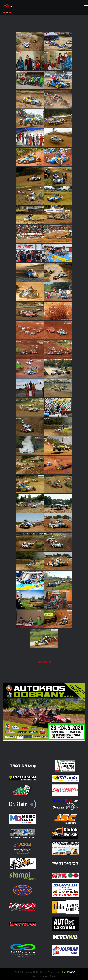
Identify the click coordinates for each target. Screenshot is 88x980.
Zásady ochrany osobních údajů (44, 976)
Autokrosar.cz (44, 662)
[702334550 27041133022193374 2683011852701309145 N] (44, 754)
